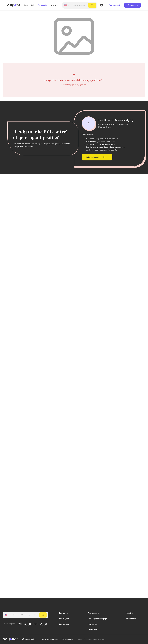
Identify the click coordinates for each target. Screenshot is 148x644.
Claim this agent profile (97, 157)
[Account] (133, 5)
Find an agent (114, 5)
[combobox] (67, 5)
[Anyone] (14, 5)
